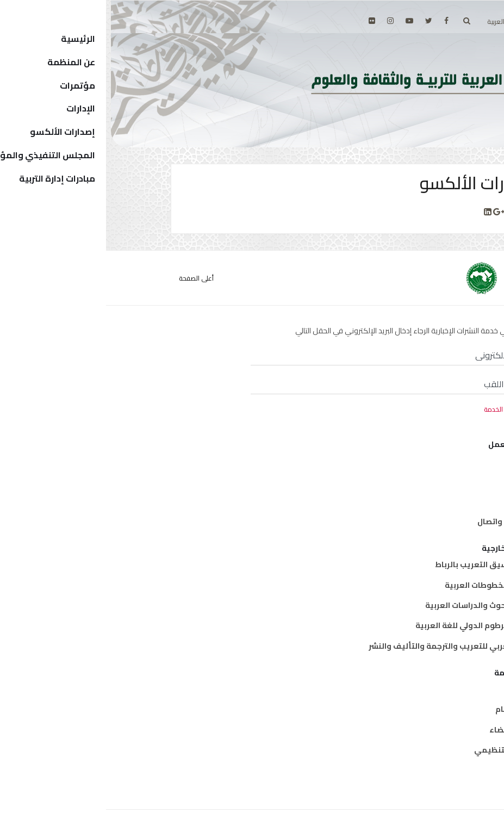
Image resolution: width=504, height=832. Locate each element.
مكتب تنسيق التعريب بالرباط (380, 564)
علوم (422, 501)
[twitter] (323, 21)
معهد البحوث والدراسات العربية (375, 605)
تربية (422, 461)
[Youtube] (303, 21)
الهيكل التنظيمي (400, 750)
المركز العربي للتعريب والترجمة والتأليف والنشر (347, 646)
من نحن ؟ (415, 689)
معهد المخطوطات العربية (385, 585)
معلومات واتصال (401, 521)
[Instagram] (284, 21)
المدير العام (410, 709)
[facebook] (340, 21)
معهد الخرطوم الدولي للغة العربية (371, 625)
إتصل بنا (417, 770)
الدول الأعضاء (407, 730)
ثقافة (421, 481)
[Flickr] (266, 21)
